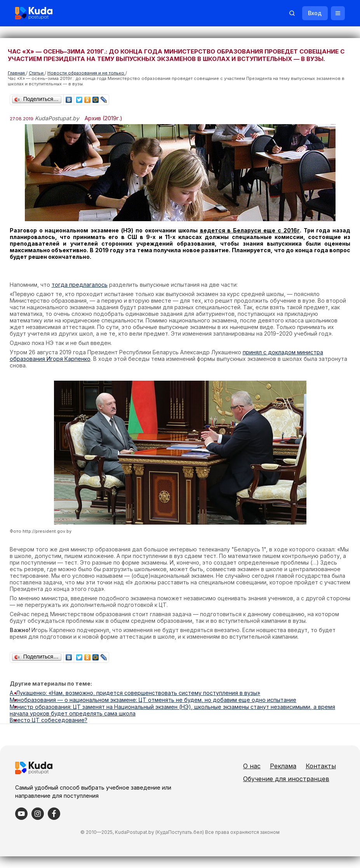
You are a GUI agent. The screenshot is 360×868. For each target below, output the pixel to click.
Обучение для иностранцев (296, 790)
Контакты (268, 778)
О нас (262, 765)
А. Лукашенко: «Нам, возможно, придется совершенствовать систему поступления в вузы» (135, 693)
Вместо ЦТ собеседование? (49, 719)
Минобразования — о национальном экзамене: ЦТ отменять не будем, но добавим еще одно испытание (153, 699)
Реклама (293, 765)
